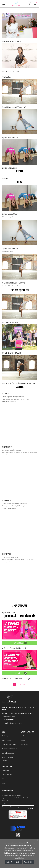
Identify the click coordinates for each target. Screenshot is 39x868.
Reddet (18, 862)
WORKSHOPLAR (10, 323)
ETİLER (6, 394)
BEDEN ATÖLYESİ (10, 72)
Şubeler (20, 387)
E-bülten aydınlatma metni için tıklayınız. (14, 807)
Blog (20, 182)
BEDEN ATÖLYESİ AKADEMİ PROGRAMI (19, 383)
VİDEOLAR (7, 77)
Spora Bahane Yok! (11, 138)
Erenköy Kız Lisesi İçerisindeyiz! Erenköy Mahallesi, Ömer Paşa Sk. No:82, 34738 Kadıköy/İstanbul (19, 453)
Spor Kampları (20, 606)
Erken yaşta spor (10, 168)
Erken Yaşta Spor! (10, 214)
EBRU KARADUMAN (11, 41)
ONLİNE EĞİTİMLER (11, 353)
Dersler (19, 171)
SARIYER (6, 500)
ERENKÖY (7, 447)
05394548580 (9, 720)
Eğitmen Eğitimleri (20, 291)
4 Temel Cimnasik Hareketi (14, 648)
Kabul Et (9, 862)
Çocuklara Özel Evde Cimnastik (19, 616)
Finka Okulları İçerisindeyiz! (10, 557)
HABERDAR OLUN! (7, 791)
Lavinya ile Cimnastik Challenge (16, 679)
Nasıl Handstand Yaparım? (14, 107)
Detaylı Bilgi (28, 862)
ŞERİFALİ (6, 554)
